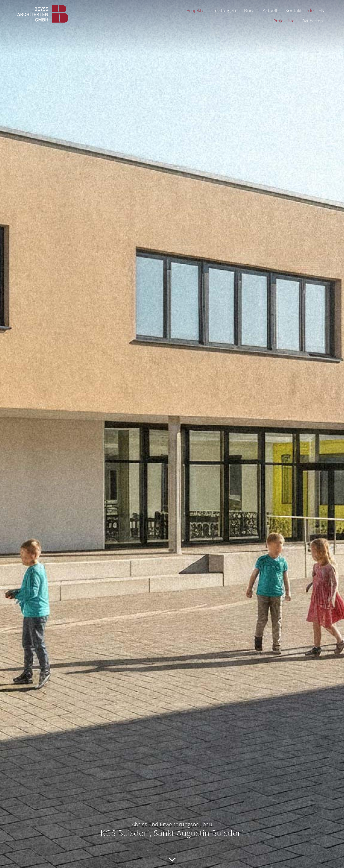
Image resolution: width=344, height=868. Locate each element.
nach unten (172, 860)
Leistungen (224, 10)
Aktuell (270, 10)
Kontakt (294, 10)
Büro (249, 10)
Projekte (195, 10)
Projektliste (284, 21)
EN (321, 10)
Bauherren (313, 21)
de (311, 10)
